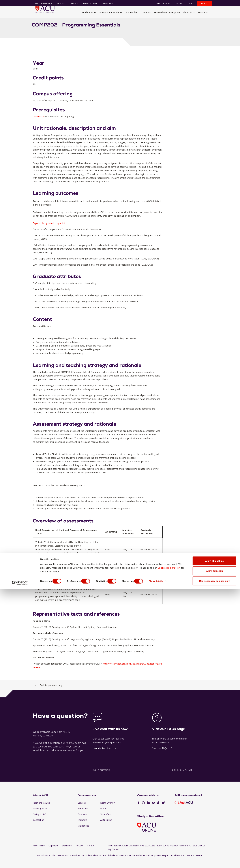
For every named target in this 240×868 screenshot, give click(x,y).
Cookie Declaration (169, 847)
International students (111, 12)
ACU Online (106, 828)
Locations (146, 12)
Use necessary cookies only (214, 860)
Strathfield (106, 822)
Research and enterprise (167, 12)
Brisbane (82, 822)
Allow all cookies (215, 840)
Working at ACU (41, 817)
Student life (131, 12)
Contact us (202, 3)
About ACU (189, 12)
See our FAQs (160, 757)
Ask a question (101, 778)
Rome (103, 817)
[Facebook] (139, 811)
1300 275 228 (184, 778)
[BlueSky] (163, 811)
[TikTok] (158, 811)
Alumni (73, 3)
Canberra (82, 828)
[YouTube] (153, 811)
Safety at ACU (107, 3)
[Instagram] (143, 811)
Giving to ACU (88, 3)
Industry (59, 3)
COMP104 (39, 125)
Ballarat (82, 811)
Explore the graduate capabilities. (50, 231)
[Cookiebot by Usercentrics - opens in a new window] (20, 862)
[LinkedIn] (148, 811)
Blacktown (83, 817)
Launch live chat (102, 757)
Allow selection (214, 850)
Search (203, 12)
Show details (164, 860)
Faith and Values (42, 3)
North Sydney (108, 811)
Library (178, 3)
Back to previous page (51, 693)
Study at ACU (89, 12)
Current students (160, 3)
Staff (190, 3)
